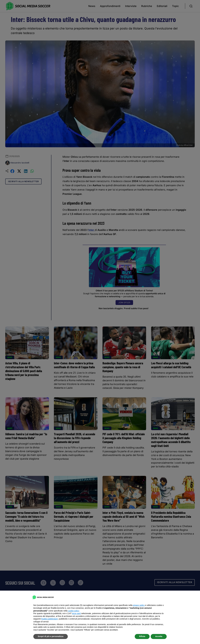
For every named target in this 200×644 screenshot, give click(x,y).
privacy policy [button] (139, 605)
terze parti (76, 613)
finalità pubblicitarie (50, 619)
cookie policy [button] (74, 611)
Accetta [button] (159, 636)
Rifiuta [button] (142, 636)
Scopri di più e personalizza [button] (51, 636)
